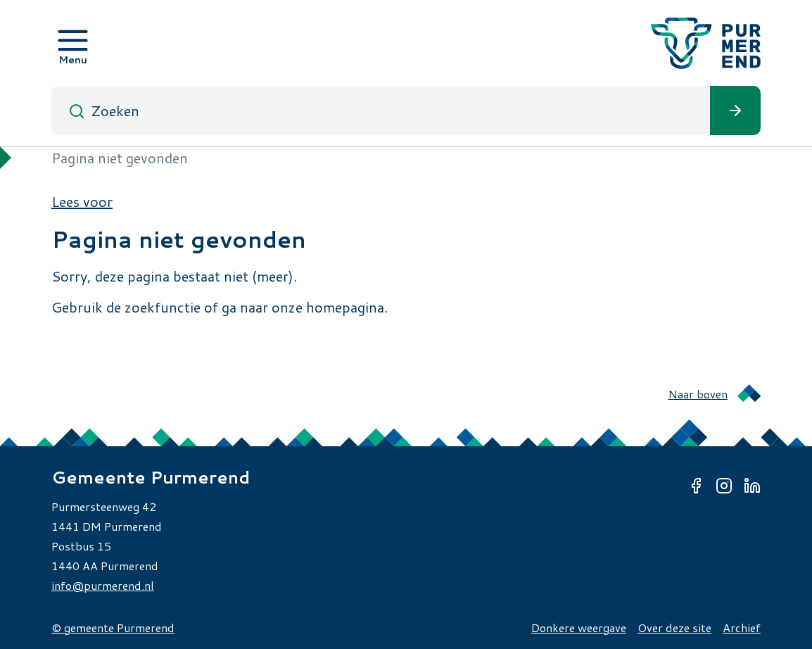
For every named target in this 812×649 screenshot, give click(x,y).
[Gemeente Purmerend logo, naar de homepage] (706, 43)
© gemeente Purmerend (113, 628)
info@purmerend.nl (103, 585)
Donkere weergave (579, 628)
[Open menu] (73, 43)
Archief (742, 628)
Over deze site (674, 628)
